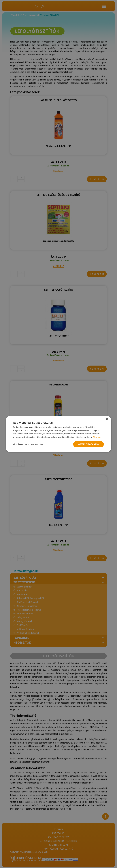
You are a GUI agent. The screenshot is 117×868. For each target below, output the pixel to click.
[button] (28, 444)
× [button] (107, 419)
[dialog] (59, 434)
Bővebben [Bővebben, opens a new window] (98, 437)
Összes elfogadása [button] (88, 444)
